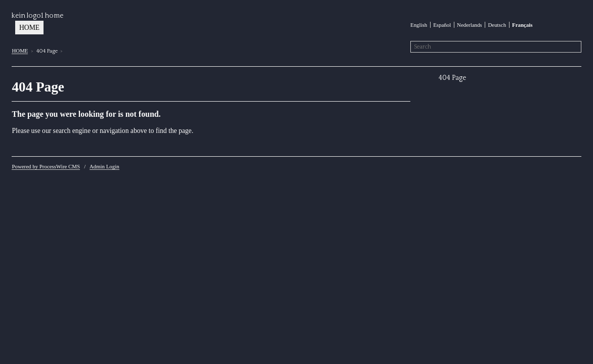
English (419, 25)
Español (442, 25)
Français (522, 25)
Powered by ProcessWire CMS (46, 166)
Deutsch (497, 25)
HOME (29, 28)
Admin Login (104, 166)
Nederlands (470, 25)
